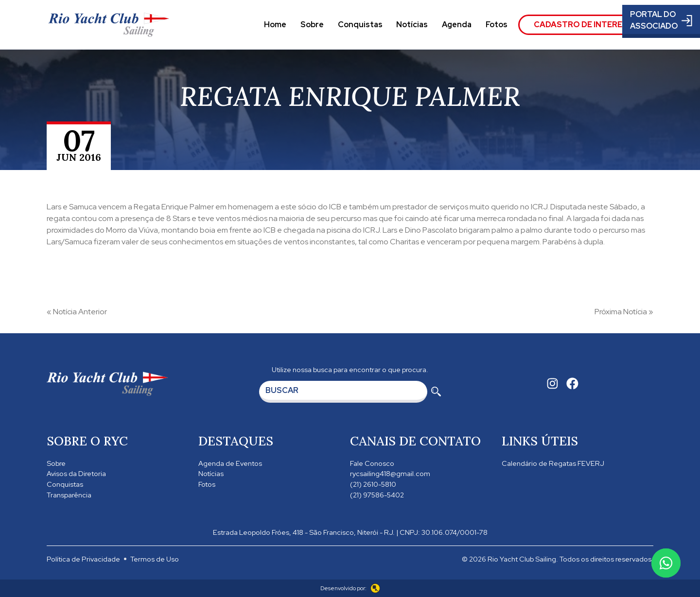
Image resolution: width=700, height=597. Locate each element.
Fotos (497, 25)
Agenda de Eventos (230, 463)
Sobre (312, 25)
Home (275, 25)
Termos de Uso (155, 559)
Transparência (69, 495)
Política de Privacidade (83, 559)
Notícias (412, 25)
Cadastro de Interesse (586, 25)
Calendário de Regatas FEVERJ (553, 463)
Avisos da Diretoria (76, 473)
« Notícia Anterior (77, 312)
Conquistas (360, 25)
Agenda (457, 25)
